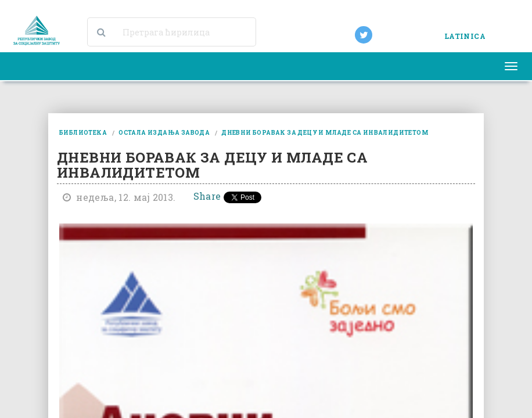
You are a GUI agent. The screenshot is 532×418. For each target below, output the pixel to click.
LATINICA (465, 36)
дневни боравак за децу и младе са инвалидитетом (325, 133)
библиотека (83, 133)
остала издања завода (164, 133)
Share (207, 196)
